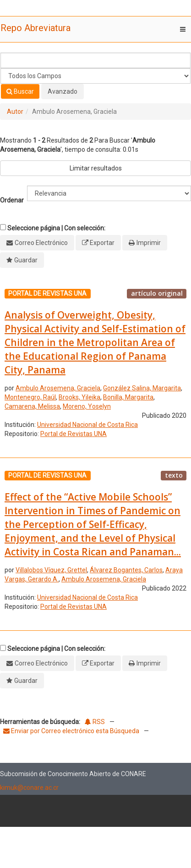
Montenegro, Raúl (30, 397)
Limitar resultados (96, 168)
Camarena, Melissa (32, 406)
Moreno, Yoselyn (87, 406)
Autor (15, 112)
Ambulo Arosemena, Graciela (58, 388)
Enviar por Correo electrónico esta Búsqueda (72, 731)
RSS (95, 722)
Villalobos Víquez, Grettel (51, 570)
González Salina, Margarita (142, 388)
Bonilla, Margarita (128, 397)
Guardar (26, 260)
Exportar (102, 243)
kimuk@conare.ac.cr (29, 788)
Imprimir (149, 243)
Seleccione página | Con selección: (56, 228)
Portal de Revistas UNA (74, 434)
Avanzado (63, 91)
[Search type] (95, 76)
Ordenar (12, 200)
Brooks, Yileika (79, 397)
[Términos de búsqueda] (95, 60)
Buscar (20, 91)
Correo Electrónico (41, 243)
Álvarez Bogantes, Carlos (126, 570)
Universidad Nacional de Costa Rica (87, 425)
